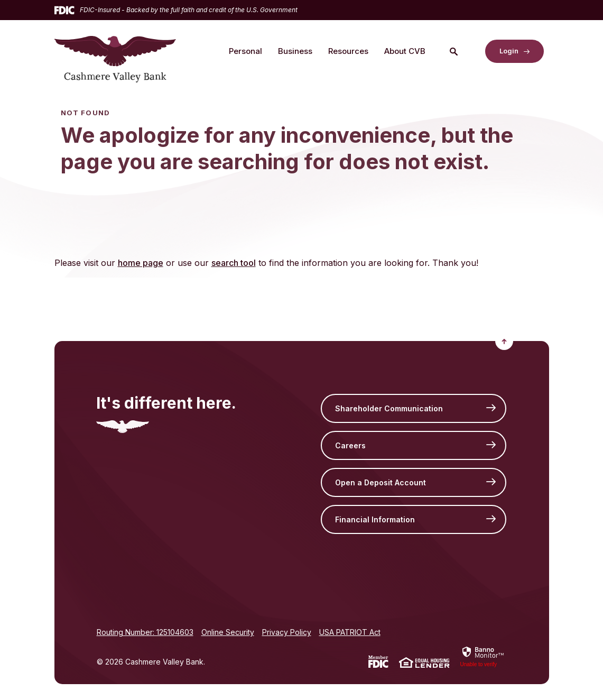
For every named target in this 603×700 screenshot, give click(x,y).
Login (509, 51)
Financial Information (375, 519)
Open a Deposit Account (381, 482)
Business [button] (295, 51)
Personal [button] (245, 51)
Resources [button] (348, 51)
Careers (350, 445)
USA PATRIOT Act (350, 632)
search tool (234, 263)
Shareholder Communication (389, 408)
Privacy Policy (287, 632)
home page (141, 263)
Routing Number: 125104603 (145, 632)
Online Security (228, 632)
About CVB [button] (405, 51)
